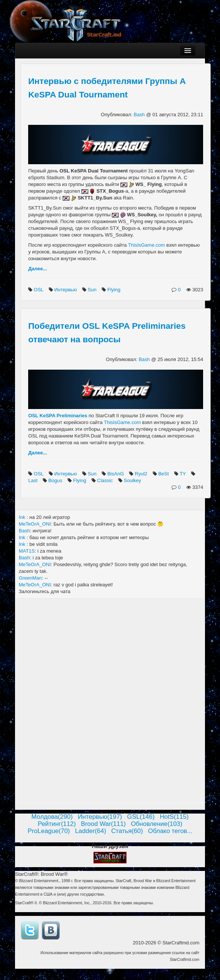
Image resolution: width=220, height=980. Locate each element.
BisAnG (116, 474)
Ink (23, 517)
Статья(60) (127, 831)
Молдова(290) (52, 817)
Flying (115, 290)
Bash (140, 115)
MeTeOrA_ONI (35, 524)
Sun (93, 290)
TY (183, 474)
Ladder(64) (91, 831)
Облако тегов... (170, 831)
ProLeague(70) (49, 831)
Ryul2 (142, 474)
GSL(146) (141, 817)
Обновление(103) (157, 824)
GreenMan (30, 578)
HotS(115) (174, 817)
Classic (106, 480)
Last (33, 480)
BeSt (164, 474)
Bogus (56, 480)
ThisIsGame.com (146, 245)
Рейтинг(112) (57, 824)
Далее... (38, 269)
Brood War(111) (103, 824)
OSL (39, 290)
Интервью (66, 290)
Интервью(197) (100, 817)
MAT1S (27, 551)
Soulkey (133, 480)
